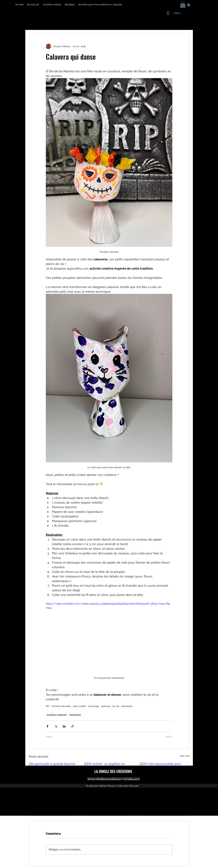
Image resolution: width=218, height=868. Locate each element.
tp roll (116, 706)
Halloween (75, 715)
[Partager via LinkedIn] (64, 726)
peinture (106, 706)
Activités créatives (57, 715)
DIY (48, 706)
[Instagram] (189, 5)
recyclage (94, 706)
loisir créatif (79, 706)
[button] (183, 4)
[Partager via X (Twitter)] (56, 726)
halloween (127, 706)
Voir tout (185, 756)
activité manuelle (61, 706)
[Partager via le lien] (73, 726)
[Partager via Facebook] (47, 726)
